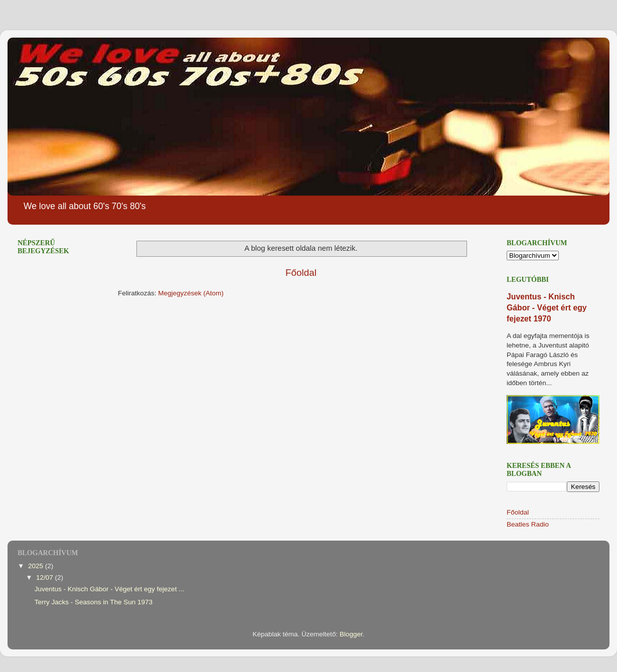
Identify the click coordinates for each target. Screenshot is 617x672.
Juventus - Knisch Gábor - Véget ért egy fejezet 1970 (547, 308)
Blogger (351, 634)
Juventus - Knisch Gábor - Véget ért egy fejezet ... (110, 589)
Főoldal (301, 273)
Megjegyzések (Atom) (191, 293)
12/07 (46, 577)
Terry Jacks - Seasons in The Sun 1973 (94, 602)
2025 (37, 566)
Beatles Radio (528, 524)
